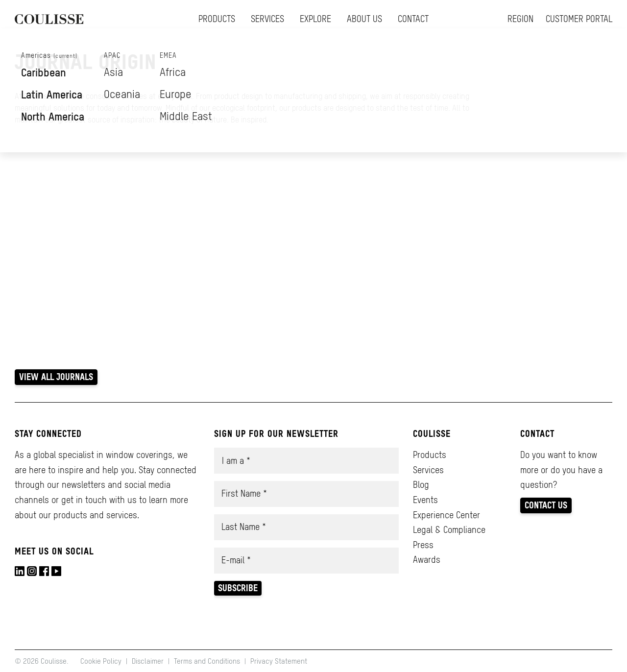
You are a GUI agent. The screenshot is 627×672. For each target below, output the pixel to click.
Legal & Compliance (449, 530)
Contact (413, 19)
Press (423, 545)
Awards (427, 560)
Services (267, 19)
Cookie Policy (102, 661)
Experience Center (446, 515)
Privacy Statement (279, 661)
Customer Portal (579, 19)
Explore (315, 19)
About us (364, 19)
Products (217, 19)
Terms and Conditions (207, 661)
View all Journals (56, 377)
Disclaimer (148, 661)
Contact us (546, 505)
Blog (421, 485)
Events (425, 500)
